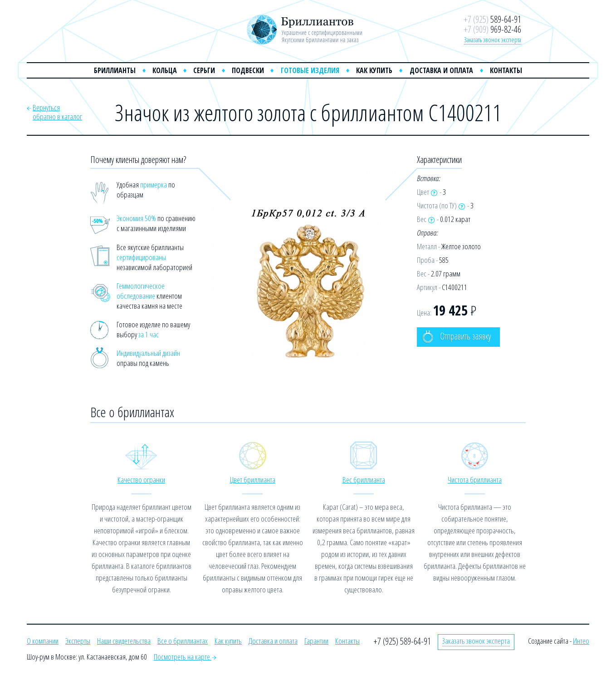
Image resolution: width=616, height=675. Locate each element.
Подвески (248, 70)
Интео (581, 641)
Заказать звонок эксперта (493, 39)
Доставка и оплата (441, 70)
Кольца (165, 70)
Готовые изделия (310, 70)
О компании (43, 641)
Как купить (374, 70)
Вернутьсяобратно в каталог (57, 112)
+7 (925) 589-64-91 (402, 641)
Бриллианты (115, 70)
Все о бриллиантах (183, 641)
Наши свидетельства (124, 641)
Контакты (506, 70)
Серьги (204, 70)
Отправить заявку (457, 337)
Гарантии (316, 641)
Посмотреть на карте (185, 657)
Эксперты (78, 641)
